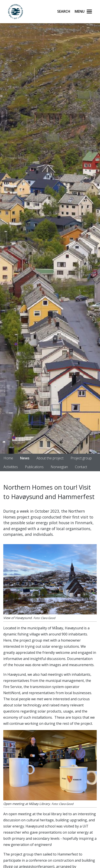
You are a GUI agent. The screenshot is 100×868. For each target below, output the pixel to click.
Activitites (11, 467)
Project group (81, 458)
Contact (81, 467)
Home (8, 458)
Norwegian (59, 467)
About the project (50, 458)
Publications (34, 467)
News (25, 458)
